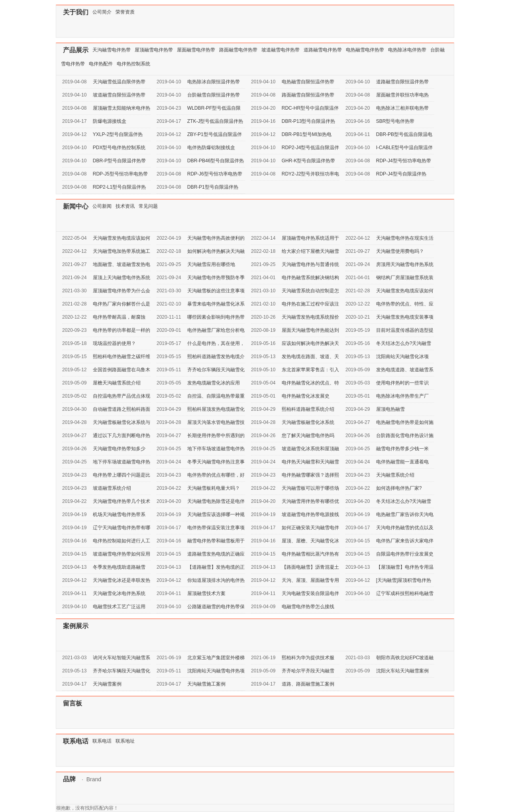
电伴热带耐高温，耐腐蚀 (119, 317)
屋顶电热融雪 (390, 409)
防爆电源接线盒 (110, 121)
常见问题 (148, 206)
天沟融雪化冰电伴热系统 (119, 593)
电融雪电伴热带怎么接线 (308, 607)
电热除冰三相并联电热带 (402, 108)
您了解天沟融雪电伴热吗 (308, 436)
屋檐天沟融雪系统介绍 (117, 383)
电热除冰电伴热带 (407, 50)
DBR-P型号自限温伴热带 (119, 161)
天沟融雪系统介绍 (395, 475)
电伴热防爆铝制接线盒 (211, 148)
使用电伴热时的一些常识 (402, 383)
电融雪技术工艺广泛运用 (119, 607)
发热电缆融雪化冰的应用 (214, 383)
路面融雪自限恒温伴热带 (308, 95)
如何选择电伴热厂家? (399, 488)
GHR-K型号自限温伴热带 (309, 161)
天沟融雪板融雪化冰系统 (308, 422)
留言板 (73, 703)
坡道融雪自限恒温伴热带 (119, 95)
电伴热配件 (101, 64)
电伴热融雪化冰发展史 (306, 396)
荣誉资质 (125, 12)
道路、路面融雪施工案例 (308, 684)
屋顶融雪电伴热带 (154, 50)
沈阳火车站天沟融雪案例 (402, 671)
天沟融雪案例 (107, 684)
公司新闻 (102, 206)
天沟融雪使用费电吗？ (400, 251)
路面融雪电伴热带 (238, 50)
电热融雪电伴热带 (365, 50)
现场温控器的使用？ (114, 343)
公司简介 (102, 12)
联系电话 (76, 741)
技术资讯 (125, 206)
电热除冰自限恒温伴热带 (214, 82)
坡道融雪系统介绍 (112, 488)
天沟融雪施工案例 (206, 684)
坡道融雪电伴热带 (280, 50)
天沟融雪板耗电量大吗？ (214, 488)
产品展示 (76, 50)
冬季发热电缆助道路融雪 (119, 567)
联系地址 (125, 741)
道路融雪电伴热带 (323, 50)
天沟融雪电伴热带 (112, 50)
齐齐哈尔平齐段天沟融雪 (308, 671)
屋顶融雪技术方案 (206, 593)
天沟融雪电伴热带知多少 (119, 449)
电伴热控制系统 (133, 64)
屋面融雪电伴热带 (196, 50)
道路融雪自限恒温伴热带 (402, 82)
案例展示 (76, 626)
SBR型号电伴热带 (395, 121)
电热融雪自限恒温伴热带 (308, 82)
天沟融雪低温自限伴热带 (119, 82)
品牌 (69, 779)
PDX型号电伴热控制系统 (119, 148)
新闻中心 (76, 206)
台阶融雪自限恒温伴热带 (214, 95)
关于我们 (76, 12)
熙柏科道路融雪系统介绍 (308, 409)
